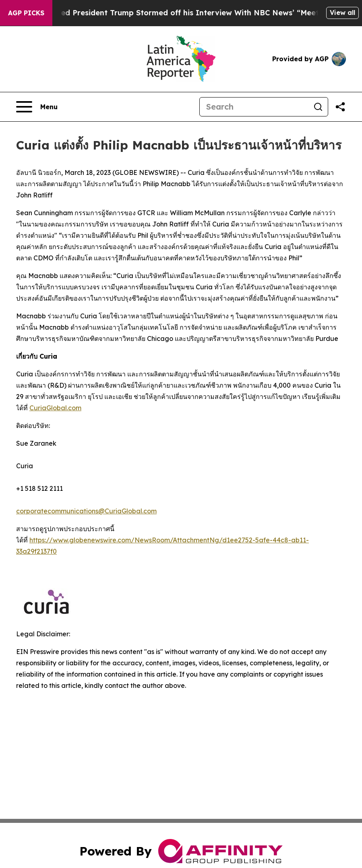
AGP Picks (26, 13)
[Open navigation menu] (37, 107)
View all (342, 12)
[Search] (254, 107)
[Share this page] (340, 107)
